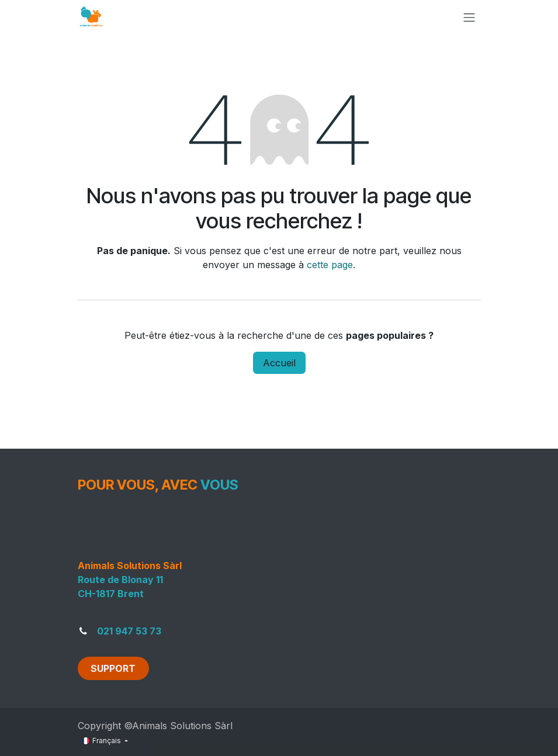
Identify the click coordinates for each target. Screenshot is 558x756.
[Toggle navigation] (469, 17)
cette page (330, 265)
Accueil (279, 363)
